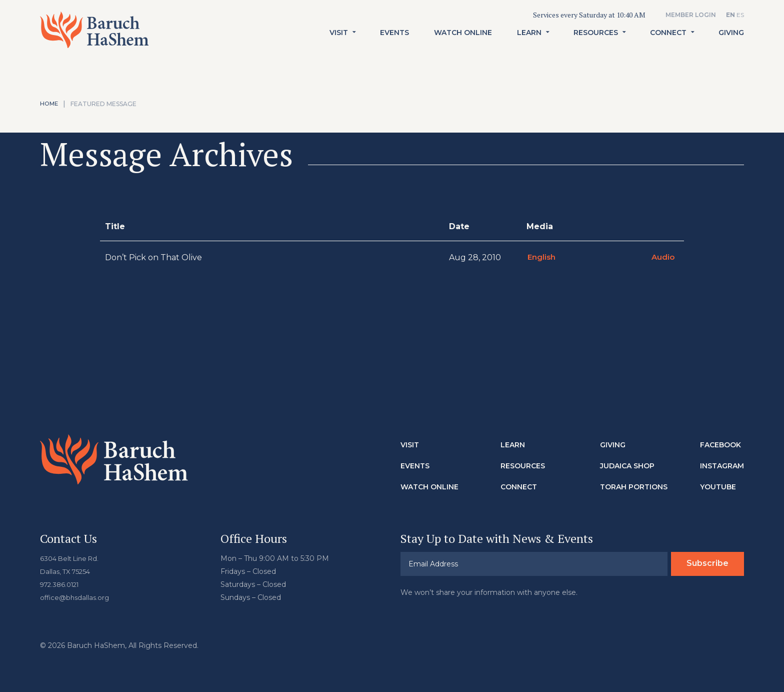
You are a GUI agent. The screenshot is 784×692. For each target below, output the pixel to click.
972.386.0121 (62, 584)
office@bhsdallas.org (76, 597)
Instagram (722, 466)
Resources (596, 45)
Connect (668, 45)
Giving (731, 45)
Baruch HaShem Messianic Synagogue (106, 38)
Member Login (691, 15)
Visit (339, 45)
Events (394, 45)
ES (740, 15)
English (541, 257)
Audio (662, 257)
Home (50, 104)
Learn (529, 45)
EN (730, 15)
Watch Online (463, 45)
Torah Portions (634, 487)
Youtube (718, 487)
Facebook (720, 445)
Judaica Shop (627, 466)
